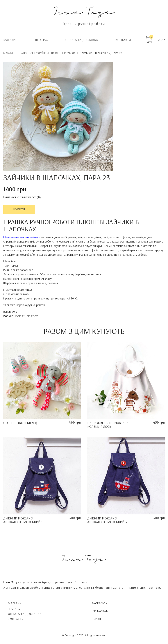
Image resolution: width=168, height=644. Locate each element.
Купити (19, 209)
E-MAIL (97, 619)
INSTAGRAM (100, 611)
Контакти (123, 40)
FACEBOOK (100, 603)
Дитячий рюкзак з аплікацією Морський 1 (23, 520)
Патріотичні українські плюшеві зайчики (47, 53)
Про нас (41, 40)
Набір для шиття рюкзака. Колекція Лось (108, 425)
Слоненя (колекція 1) (20, 423)
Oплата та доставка (82, 40)
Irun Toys (84, 11)
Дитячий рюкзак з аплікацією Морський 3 (107, 520)
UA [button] (160, 40)
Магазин (10, 40)
